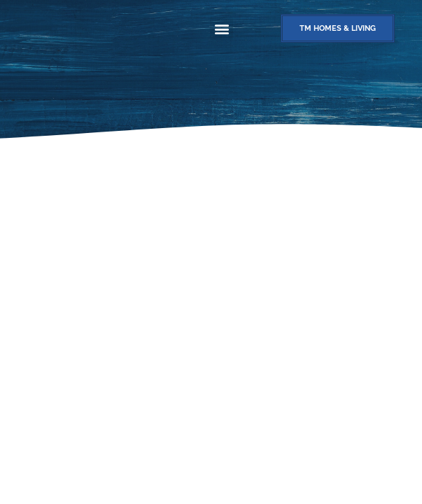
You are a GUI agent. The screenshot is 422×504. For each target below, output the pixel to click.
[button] (221, 28)
